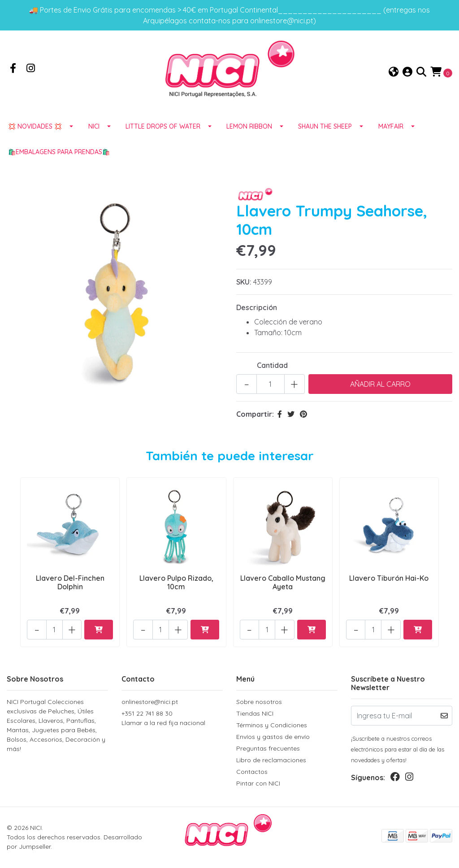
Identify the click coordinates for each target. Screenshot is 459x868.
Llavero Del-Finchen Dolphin (70, 586)
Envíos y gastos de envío (273, 737)
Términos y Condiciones (272, 725)
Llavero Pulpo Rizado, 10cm (176, 586)
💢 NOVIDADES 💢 (35, 131)
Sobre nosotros (259, 702)
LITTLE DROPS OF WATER (163, 131)
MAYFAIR (391, 131)
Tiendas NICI (255, 714)
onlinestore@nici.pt (150, 702)
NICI (94, 131)
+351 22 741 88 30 (172, 719)
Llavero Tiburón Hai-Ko (389, 582)
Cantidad (272, 370)
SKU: (244, 287)
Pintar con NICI (258, 784)
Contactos (252, 772)
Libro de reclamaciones (271, 760)
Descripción (257, 312)
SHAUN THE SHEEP (325, 131)
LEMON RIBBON (249, 131)
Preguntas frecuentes (268, 749)
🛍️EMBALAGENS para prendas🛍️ (59, 157)
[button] (394, 75)
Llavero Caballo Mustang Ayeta (283, 586)
